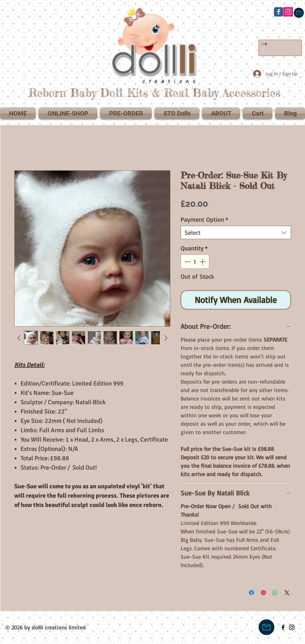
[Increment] (203, 262)
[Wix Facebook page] (279, 12)
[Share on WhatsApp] (275, 593)
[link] (264, 44)
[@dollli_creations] (288, 12)
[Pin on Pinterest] (263, 593)
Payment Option (204, 219)
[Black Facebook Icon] (283, 627)
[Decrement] (187, 262)
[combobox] (236, 232)
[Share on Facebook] (252, 593)
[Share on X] (287, 593)
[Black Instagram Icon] (292, 627)
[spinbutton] (195, 262)
